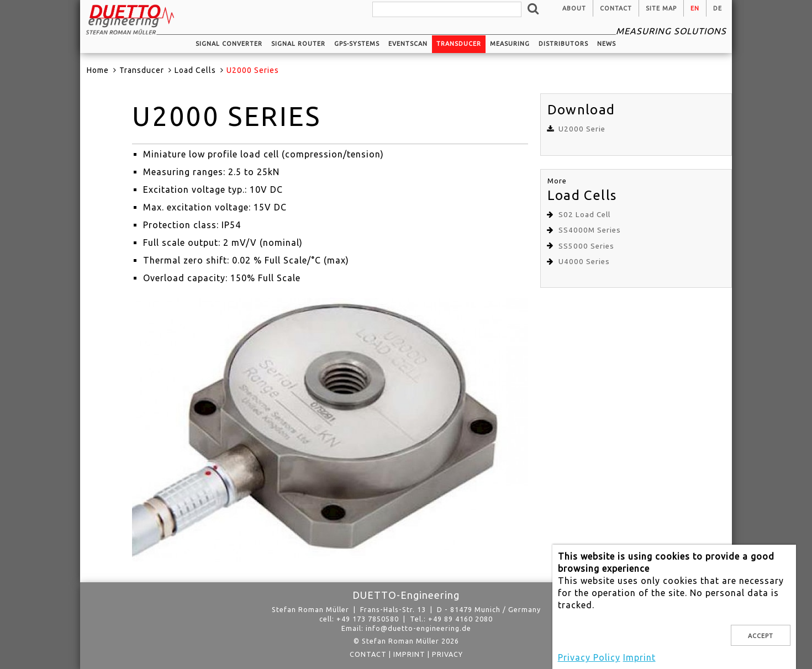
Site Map (661, 8)
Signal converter (229, 44)
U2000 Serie (582, 129)
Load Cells (195, 70)
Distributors (563, 44)
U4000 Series (584, 262)
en (695, 8)
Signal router (298, 44)
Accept (761, 636)
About (574, 8)
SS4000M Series (590, 230)
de (718, 8)
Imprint (409, 654)
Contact (616, 8)
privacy (447, 654)
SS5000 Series (586, 246)
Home (98, 70)
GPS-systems (357, 44)
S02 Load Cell (584, 215)
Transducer (459, 44)
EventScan (408, 44)
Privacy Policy (589, 657)
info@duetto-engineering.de (418, 628)
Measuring (510, 44)
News (607, 44)
